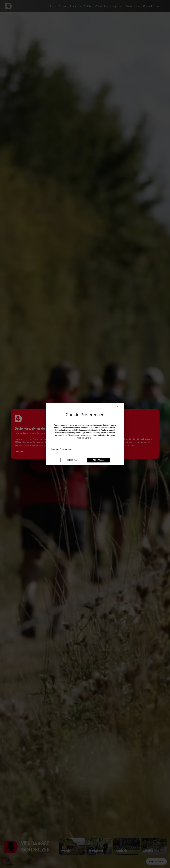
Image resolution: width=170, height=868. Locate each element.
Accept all (98, 460)
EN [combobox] (118, 406)
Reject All (72, 460)
